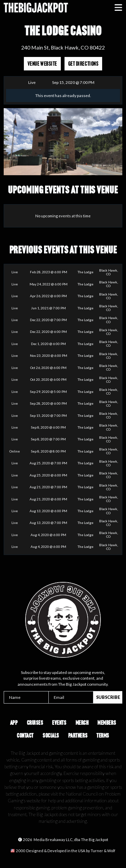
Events (59, 723)
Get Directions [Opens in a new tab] (83, 64)
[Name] (26, 697)
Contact (25, 736)
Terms (103, 736)
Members (107, 723)
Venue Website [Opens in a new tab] (42, 64)
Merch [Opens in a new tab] (82, 723)
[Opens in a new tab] (63, 851)
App (14, 723)
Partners (78, 736)
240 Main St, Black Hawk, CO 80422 (63, 47)
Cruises (35, 723)
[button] (118, 8)
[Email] (71, 697)
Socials (51, 736)
